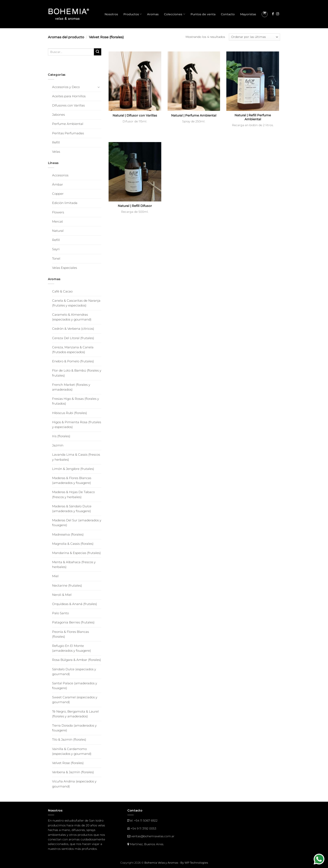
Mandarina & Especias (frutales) (76, 553)
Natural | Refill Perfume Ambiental (253, 117)
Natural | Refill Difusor (135, 206)
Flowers (58, 212)
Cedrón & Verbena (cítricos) (73, 329)
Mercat (58, 222)
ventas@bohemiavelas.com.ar (153, 836)
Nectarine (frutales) (67, 586)
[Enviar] (98, 52)
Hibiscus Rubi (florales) (70, 413)
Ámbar (58, 185)
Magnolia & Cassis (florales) (73, 544)
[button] (265, 14)
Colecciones (174, 14)
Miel (55, 576)
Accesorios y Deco (66, 87)
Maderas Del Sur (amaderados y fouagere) (77, 523)
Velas (56, 152)
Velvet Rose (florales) (68, 763)
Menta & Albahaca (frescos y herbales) (74, 565)
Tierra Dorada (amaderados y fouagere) (74, 728)
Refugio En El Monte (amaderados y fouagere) (72, 648)
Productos (133, 14)
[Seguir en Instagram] (278, 14)
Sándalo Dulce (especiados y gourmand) (74, 672)
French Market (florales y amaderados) (71, 387)
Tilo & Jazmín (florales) (69, 740)
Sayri (56, 249)
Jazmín (58, 445)
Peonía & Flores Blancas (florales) (70, 634)
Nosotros (111, 14)
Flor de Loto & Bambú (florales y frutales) (77, 373)
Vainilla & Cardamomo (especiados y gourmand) (72, 751)
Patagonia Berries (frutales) (73, 622)
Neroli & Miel (62, 595)
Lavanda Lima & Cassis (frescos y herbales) (76, 457)
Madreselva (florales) (68, 535)
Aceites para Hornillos (69, 96)
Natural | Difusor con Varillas (135, 115)
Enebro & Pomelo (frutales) (73, 361)
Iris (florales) (61, 436)
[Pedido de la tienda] (254, 37)
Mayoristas (248, 14)
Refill (56, 142)
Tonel (56, 259)
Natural (58, 231)
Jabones (58, 115)
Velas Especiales (65, 268)
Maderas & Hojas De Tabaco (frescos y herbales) (73, 494)
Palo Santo (60, 613)
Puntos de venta (203, 14)
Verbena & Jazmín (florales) (73, 772)
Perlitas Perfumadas (68, 133)
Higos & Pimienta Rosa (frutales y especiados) (77, 425)
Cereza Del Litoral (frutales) (73, 338)
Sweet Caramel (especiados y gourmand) (75, 700)
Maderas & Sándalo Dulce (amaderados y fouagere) (72, 509)
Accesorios (60, 175)
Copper (58, 194)
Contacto (228, 14)
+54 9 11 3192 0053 (143, 828)
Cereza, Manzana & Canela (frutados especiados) (73, 350)
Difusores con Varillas (68, 105)
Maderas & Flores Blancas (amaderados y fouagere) (72, 480)
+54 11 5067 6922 (146, 821)
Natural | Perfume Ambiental (194, 115)
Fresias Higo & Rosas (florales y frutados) (76, 401)
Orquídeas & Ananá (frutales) (75, 604)
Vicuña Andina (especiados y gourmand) (74, 784)
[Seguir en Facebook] (273, 14)
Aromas (153, 14)
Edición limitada (65, 203)
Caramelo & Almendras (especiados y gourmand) (72, 317)
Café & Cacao (62, 291)
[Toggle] (99, 87)
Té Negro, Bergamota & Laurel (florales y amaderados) (75, 714)
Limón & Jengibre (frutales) (73, 469)
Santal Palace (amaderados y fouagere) (75, 686)
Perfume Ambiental (68, 124)
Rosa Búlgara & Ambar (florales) (77, 660)
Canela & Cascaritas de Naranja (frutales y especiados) (76, 303)
